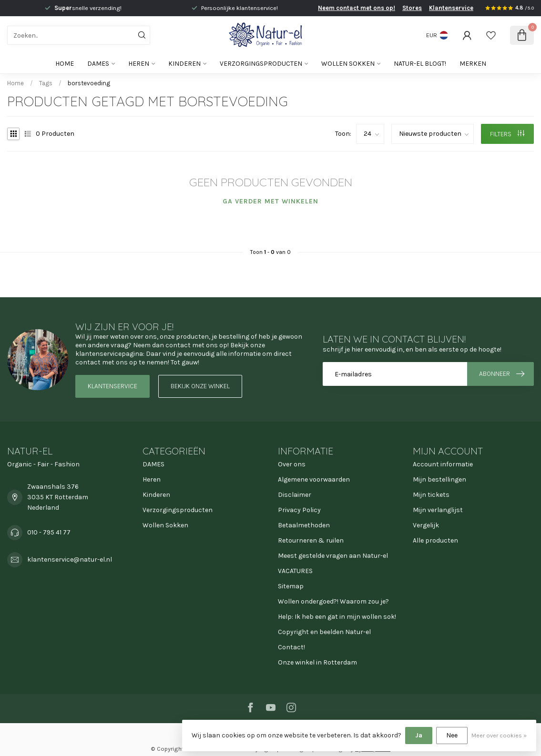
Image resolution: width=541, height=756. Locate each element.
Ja (419, 735)
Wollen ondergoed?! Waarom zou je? (333, 601)
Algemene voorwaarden (314, 479)
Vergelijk (426, 525)
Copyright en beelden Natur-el (324, 632)
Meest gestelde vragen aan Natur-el (333, 556)
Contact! (291, 647)
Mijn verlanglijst (438, 510)
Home (65, 64)
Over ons (292, 464)
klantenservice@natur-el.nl (70, 559)
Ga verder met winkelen (270, 201)
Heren (139, 64)
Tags (46, 83)
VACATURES (295, 571)
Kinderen (184, 64)
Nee (452, 735)
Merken (473, 64)
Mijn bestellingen (439, 479)
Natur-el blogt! (420, 64)
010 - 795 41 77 (49, 532)
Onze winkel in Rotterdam (317, 662)
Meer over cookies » (499, 735)
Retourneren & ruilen (311, 540)
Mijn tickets (431, 495)
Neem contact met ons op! (357, 8)
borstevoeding (89, 83)
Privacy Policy (299, 510)
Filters (507, 134)
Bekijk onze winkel (200, 386)
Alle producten (435, 540)
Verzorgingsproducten (261, 64)
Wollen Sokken (348, 64)
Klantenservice (451, 8)
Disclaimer (295, 495)
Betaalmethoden (304, 525)
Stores (412, 8)
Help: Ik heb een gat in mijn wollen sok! (337, 617)
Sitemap (291, 586)
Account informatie (443, 464)
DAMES (98, 64)
